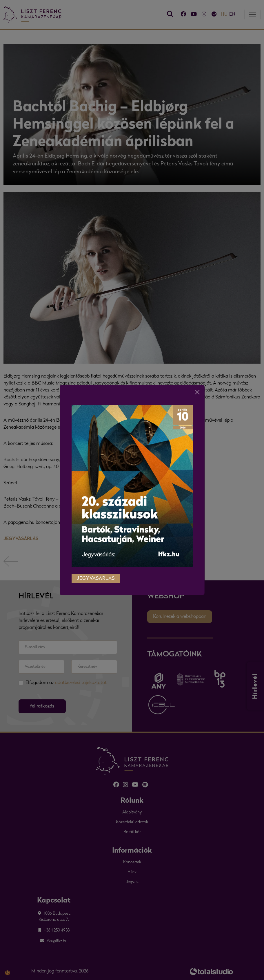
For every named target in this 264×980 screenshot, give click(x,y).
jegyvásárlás (96, 573)
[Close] (197, 387)
